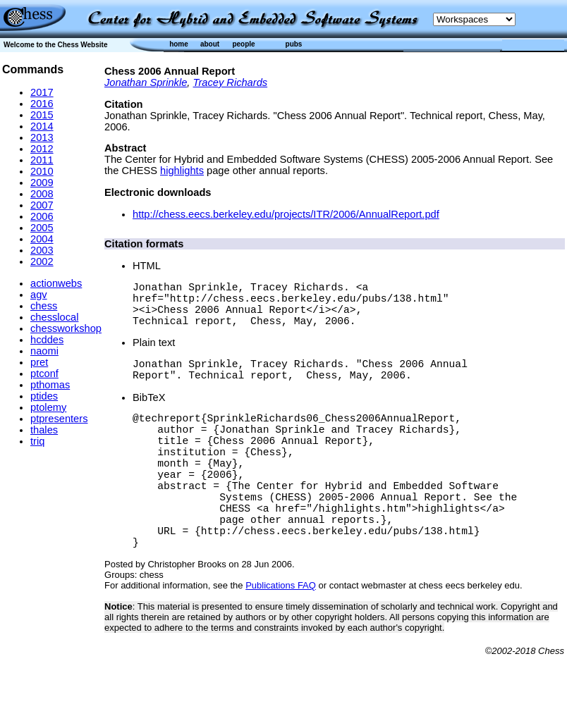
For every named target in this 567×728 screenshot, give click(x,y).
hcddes (47, 340)
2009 (42, 183)
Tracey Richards (231, 82)
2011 (42, 160)
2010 (42, 171)
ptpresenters (59, 419)
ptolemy (48, 407)
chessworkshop (66, 328)
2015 (42, 115)
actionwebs (56, 283)
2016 (42, 104)
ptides (44, 396)
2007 (42, 205)
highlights (182, 171)
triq (37, 441)
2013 (42, 137)
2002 (42, 261)
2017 (42, 92)
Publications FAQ (281, 636)
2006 (42, 216)
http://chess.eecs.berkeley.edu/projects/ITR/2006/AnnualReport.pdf (286, 214)
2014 (42, 126)
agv (39, 295)
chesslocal (54, 317)
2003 (42, 250)
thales (44, 430)
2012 (42, 149)
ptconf (44, 374)
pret (39, 362)
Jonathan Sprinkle (146, 82)
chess (44, 306)
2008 (42, 194)
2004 (42, 239)
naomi (44, 351)
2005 (42, 228)
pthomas (50, 385)
